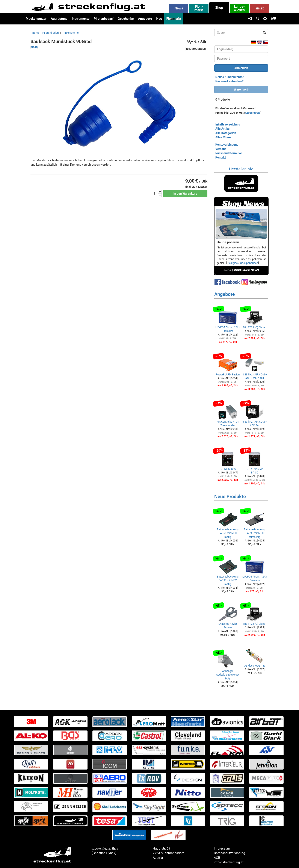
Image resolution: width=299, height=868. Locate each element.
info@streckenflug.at (229, 862)
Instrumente (81, 19)
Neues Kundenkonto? (230, 77)
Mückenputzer (36, 19)
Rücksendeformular (229, 153)
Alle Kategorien (226, 133)
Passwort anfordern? (229, 81)
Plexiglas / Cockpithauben (242, 263)
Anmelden (241, 68)
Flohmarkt (174, 19)
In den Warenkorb (185, 194)
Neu (159, 19)
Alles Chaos (223, 137)
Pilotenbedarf (104, 19)
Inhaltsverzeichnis (228, 124)
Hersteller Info (241, 169)
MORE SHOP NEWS (246, 270)
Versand (221, 149)
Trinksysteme (70, 33)
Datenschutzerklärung (230, 853)
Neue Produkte (230, 497)
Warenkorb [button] (241, 89)
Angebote (145, 19)
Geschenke (126, 19)
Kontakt (221, 157)
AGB (217, 858)
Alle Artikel (223, 129)
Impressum (222, 848)
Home (36, 33)
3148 (35, 47)
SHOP (227, 270)
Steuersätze (253, 113)
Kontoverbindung (227, 145)
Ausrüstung (59, 19)
